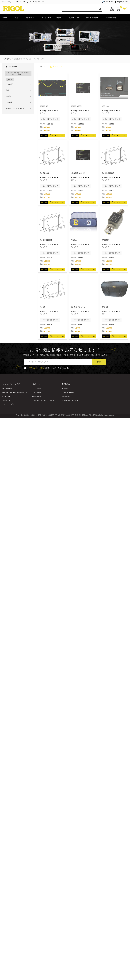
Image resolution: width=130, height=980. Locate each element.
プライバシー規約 (68, 393)
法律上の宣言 (66, 396)
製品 (16, 18)
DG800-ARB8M (77, 106)
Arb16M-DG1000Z (78, 173)
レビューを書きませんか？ (50, 119)
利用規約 (65, 389)
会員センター (74, 18)
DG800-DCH (44, 106)
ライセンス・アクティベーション (43, 400)
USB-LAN (105, 106)
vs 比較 (44, 136)
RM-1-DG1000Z (108, 173)
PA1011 (74, 240)
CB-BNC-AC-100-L (78, 307)
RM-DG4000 (44, 173)
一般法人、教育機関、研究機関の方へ (15, 393)
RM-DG (43, 307)
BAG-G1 (105, 307)
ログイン (38, 2)
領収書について (8, 400)
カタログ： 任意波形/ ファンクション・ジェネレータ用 (18, 73)
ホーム (5, 18)
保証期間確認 (37, 396)
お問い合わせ (111, 18)
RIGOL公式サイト (9, 2)
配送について (7, 396)
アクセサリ (30, 18)
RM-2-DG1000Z (46, 240)
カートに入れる (57, 135)
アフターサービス (8, 404)
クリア (10, 80)
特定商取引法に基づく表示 (71, 400)
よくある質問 (37, 389)
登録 (43, 2)
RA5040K (105, 240)
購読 (99, 362)
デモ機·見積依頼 (92, 18)
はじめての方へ (8, 389)
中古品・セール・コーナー (51, 18)
